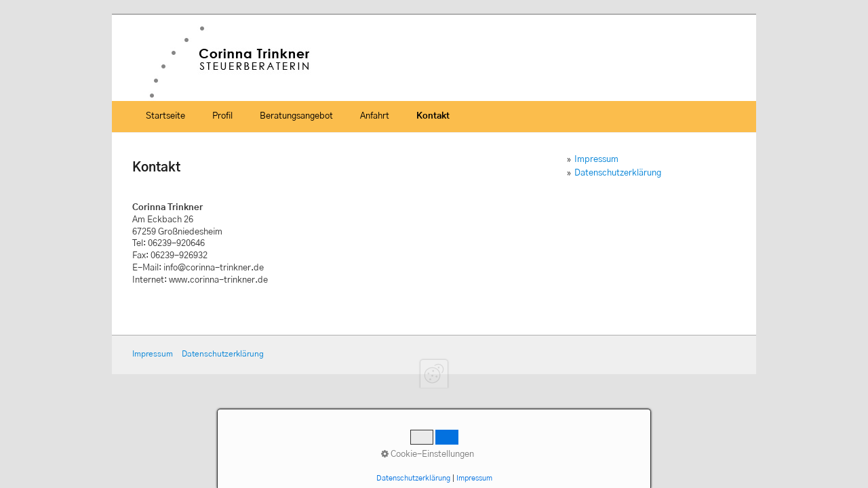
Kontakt (433, 116)
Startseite (165, 116)
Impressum (596, 160)
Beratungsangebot (296, 116)
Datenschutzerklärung (618, 173)
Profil (222, 116)
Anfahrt (375, 116)
